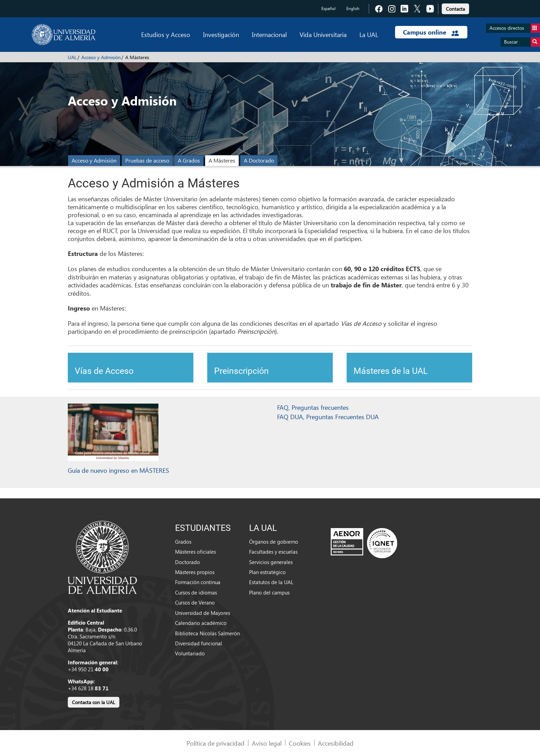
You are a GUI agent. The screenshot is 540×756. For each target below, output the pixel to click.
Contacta (455, 9)
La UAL (369, 34)
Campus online (431, 32)
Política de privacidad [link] (216, 743)
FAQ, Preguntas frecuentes (313, 407)
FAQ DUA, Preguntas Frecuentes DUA (328, 417)
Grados (183, 542)
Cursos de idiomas (196, 592)
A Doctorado (259, 160)
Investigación (221, 34)
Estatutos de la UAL (271, 582)
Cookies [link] (300, 743)
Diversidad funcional (199, 643)
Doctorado (187, 562)
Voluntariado (190, 653)
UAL (72, 57)
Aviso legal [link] (267, 743)
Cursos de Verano (195, 602)
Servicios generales (271, 562)
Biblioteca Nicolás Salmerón (207, 633)
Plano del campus (269, 592)
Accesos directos (515, 28)
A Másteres (222, 160)
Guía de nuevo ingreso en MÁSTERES (118, 470)
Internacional (269, 34)
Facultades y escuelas (273, 552)
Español (328, 8)
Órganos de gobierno (274, 542)
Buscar (522, 42)
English (353, 8)
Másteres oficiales (195, 552)
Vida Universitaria (323, 34)
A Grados (189, 160)
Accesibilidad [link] (336, 743)
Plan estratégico (267, 572)
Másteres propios (195, 572)
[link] (455, 8)
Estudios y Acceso (166, 34)
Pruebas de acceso (147, 160)
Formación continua (198, 582)
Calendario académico (201, 623)
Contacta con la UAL (94, 702)
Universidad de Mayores (203, 613)
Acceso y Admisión (101, 57)
